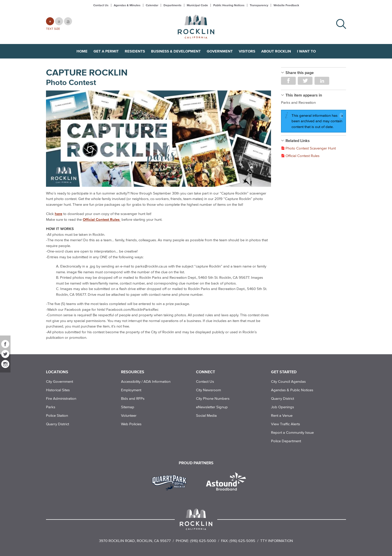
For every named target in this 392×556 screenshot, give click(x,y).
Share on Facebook (288, 81)
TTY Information (277, 541)
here (58, 214)
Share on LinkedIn (322, 81)
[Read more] (158, 139)
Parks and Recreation (298, 102)
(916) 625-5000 (203, 541)
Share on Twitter (305, 81)
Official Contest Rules (102, 219)
